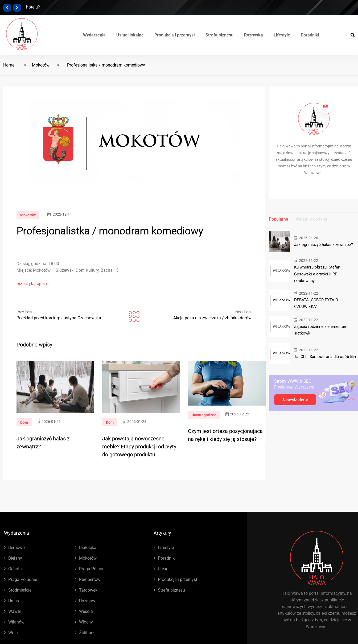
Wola (13, 633)
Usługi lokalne (130, 35)
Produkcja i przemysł (175, 35)
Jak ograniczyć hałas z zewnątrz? (324, 245)
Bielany (15, 558)
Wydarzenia (94, 35)
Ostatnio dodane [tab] (312, 219)
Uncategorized (204, 415)
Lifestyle (282, 35)
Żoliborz (87, 633)
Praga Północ (92, 569)
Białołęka (88, 548)
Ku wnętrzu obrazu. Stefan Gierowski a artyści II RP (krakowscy (317, 274)
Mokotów (41, 65)
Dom (24, 422)
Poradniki (310, 35)
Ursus (14, 601)
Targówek (88, 590)
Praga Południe (23, 579)
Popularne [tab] (278, 219)
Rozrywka (254, 35)
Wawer (15, 611)
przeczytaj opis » (32, 284)
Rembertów (90, 579)
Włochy (86, 622)
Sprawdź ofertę (295, 399)
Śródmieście (20, 590)
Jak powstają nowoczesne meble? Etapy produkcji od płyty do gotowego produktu (139, 447)
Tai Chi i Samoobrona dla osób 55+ (325, 356)
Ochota (15, 569)
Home (9, 65)
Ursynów (87, 601)
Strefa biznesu (219, 35)
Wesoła (86, 611)
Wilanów (16, 622)
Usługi (164, 569)
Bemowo (17, 548)
